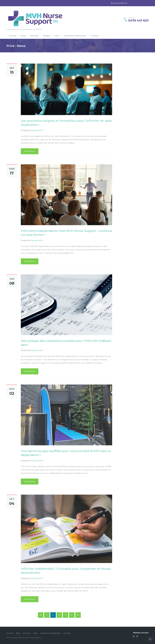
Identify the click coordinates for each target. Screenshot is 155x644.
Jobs (57, 36)
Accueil (12, 36)
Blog (23, 36)
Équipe (46, 36)
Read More (30, 151)
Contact (95, 36)
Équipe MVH (37, 130)
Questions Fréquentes (75, 36)
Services (34, 36)
